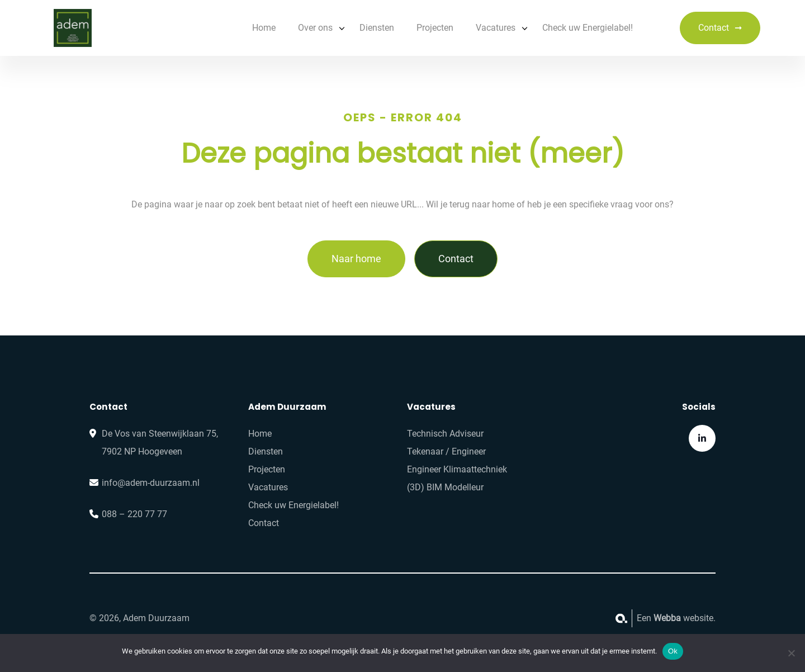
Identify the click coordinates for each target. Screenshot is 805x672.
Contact (714, 28)
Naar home (356, 259)
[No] (791, 653)
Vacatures (496, 28)
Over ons (315, 28)
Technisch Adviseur (445, 434)
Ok (673, 651)
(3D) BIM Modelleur (445, 487)
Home (264, 28)
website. (685, 618)
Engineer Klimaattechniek (457, 469)
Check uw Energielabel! (588, 28)
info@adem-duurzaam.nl (151, 483)
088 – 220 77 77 (134, 514)
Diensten (377, 28)
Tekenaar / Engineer (446, 451)
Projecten (435, 28)
